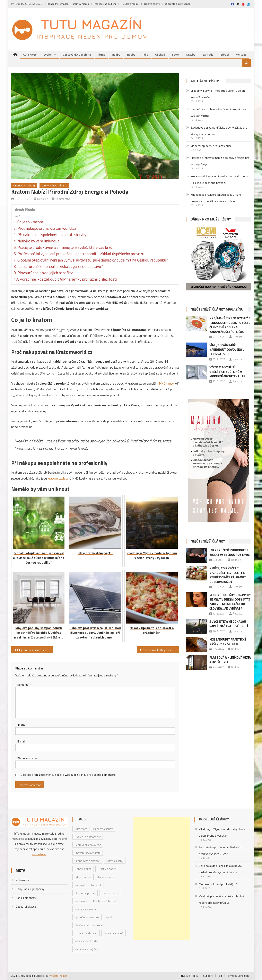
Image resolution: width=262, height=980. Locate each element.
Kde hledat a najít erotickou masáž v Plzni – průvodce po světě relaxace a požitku (217, 198)
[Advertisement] (161, 878)
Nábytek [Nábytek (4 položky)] (96, 885)
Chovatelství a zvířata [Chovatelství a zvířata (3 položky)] (88, 853)
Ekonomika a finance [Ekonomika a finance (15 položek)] (87, 861)
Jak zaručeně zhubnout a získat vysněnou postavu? (60, 267)
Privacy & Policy (189, 976)
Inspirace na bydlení (105, 4)
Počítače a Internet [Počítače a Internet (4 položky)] (104, 901)
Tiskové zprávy (152, 4)
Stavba (191, 55)
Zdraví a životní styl (54, 186)
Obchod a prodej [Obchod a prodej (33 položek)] (85, 893)
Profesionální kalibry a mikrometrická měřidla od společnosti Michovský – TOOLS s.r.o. (160, 650)
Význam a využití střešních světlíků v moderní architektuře (227, 372)
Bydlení (48, 55)
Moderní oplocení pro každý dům (211, 146)
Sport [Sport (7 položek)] (109, 917)
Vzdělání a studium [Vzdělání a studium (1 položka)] (86, 933)
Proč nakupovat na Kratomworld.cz (47, 228)
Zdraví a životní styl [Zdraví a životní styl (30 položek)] (86, 941)
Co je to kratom (30, 222)
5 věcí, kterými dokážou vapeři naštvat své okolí (229, 624)
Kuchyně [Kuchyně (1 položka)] (80, 885)
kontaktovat (39, 854)
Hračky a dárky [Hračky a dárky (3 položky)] (107, 869)
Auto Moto (30, 55)
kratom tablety (58, 479)
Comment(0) (63, 199)
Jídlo (145, 55)
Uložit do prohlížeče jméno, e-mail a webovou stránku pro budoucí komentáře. (68, 775)
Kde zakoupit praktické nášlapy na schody (228, 642)
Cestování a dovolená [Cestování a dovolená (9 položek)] (88, 845)
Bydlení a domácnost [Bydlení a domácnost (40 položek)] (88, 837)
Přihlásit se (23, 880)
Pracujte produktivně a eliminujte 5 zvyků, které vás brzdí (65, 248)
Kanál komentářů (26, 898)
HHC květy (166, 383)
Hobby (116, 55)
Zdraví (225, 55)
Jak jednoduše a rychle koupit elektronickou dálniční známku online (35, 650)
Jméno (22, 725)
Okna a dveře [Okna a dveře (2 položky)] (110, 893)
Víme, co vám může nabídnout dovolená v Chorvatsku (227, 350)
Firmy (101, 55)
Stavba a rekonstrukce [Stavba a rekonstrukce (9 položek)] (88, 925)
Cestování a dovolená (77, 55)
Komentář (24, 685)
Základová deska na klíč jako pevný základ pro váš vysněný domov (219, 131)
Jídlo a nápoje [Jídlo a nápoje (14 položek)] (83, 877)
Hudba (131, 55)
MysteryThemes (58, 976)
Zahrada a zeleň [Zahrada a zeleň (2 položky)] (113, 933)
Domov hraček (81, 4)
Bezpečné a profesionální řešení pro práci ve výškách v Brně (218, 113)
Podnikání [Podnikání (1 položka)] (81, 901)
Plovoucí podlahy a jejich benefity (45, 273)
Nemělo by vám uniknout (38, 241)
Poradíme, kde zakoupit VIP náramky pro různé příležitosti (68, 279)
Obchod (160, 55)
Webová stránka (27, 758)
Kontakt (241, 55)
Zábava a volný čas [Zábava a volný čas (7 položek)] (86, 949)
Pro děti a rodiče (130, 4)
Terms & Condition (238, 976)
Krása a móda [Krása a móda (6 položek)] (106, 877)
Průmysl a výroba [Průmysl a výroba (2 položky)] (85, 909)
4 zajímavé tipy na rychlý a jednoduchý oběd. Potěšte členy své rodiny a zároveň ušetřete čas (230, 325)
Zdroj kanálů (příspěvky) (30, 889)
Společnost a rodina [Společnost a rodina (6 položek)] (87, 917)
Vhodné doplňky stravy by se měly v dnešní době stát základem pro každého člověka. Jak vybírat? (230, 602)
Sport (176, 55)
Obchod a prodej (24, 186)
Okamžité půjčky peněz (178, 4)
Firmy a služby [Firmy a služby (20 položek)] (115, 861)
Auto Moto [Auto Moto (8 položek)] (81, 829)
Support (208, 976)
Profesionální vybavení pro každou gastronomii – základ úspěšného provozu (81, 254)
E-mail (22, 741)
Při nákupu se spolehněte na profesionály (52, 235)
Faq (220, 976)
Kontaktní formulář (58, 4)
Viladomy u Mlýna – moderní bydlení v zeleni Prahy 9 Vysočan (218, 94)
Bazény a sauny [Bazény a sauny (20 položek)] (103, 829)
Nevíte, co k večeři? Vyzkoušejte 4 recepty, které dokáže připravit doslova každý (228, 575)
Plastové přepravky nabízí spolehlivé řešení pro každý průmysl (220, 161)
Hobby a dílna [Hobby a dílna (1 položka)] (83, 869)
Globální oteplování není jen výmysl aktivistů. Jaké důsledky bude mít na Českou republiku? (93, 260)
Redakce (43, 199)
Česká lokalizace (26, 907)
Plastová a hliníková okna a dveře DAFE (230, 660)
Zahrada (208, 55)
